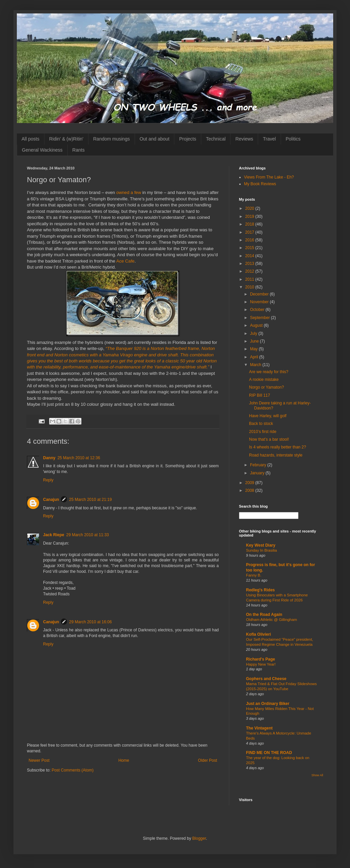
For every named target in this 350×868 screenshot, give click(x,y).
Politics (293, 139)
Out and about (155, 139)
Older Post (207, 760)
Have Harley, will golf (268, 416)
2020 (250, 208)
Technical (216, 139)
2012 (250, 271)
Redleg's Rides (260, 590)
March (256, 365)
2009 (250, 483)
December (260, 294)
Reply (48, 480)
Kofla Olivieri (258, 634)
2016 (250, 240)
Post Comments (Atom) (73, 770)
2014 (250, 256)
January (258, 473)
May (254, 349)
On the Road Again (264, 615)
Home (124, 760)
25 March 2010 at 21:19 (90, 500)
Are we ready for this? (269, 372)
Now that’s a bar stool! (269, 439)
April (255, 357)
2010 (250, 287)
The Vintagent (259, 728)
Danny (49, 458)
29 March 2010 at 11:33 (88, 535)
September (260, 318)
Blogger (199, 838)
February (259, 465)
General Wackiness (42, 150)
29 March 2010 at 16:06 (90, 622)
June (255, 341)
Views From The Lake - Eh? (269, 177)
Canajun (51, 500)
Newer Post (39, 760)
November (260, 302)
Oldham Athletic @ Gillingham (271, 620)
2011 (250, 279)
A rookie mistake (264, 380)
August (257, 325)
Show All (317, 775)
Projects (188, 139)
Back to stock (261, 424)
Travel (269, 139)
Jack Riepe (54, 535)
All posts (30, 139)
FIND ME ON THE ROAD (269, 753)
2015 (250, 248)
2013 (250, 264)
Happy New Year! (261, 664)
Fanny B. (254, 575)
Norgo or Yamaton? (267, 387)
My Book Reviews (260, 184)
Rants (79, 150)
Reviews (244, 139)
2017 (250, 232)
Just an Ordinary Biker (268, 704)
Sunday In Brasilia (261, 550)
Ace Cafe (125, 261)
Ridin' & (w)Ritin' (66, 139)
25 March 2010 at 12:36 (79, 458)
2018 (250, 224)
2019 (250, 216)
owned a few (129, 192)
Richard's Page (260, 659)
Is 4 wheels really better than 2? (277, 447)
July (254, 333)
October (258, 310)
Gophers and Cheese (266, 679)
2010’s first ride (263, 432)
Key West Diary (261, 545)
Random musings (112, 139)
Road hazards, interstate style (276, 455)
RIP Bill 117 (259, 395)
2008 (250, 490)
